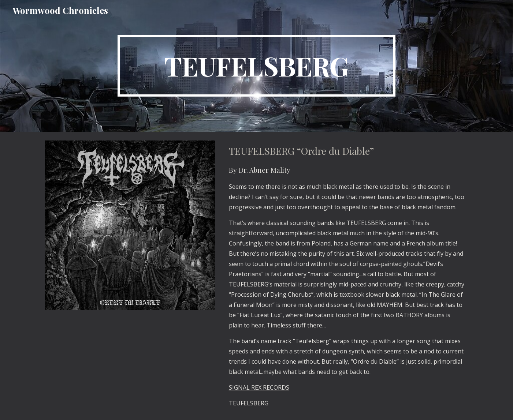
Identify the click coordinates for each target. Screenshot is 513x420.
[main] (257, 66)
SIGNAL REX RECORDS (259, 387)
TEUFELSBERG (249, 403)
